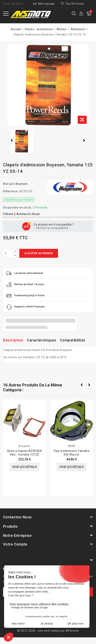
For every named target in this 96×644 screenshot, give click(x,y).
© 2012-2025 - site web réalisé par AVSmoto (48, 631)
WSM (71, 446)
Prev (82, 385)
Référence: (11, 191)
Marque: (9, 184)
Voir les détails (25, 467)
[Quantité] (8, 253)
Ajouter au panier (39, 253)
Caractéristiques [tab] (41, 340)
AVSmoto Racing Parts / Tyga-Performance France (47, 554)
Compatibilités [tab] (73, 340)
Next (89, 385)
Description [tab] (13, 340)
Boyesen (22, 184)
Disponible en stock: (17, 208)
